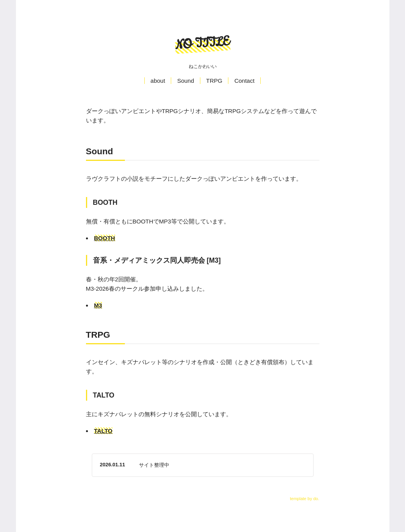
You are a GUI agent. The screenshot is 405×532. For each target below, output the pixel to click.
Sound (185, 81)
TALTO (103, 431)
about (158, 81)
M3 (98, 305)
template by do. (304, 499)
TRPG (214, 81)
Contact (244, 81)
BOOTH (105, 238)
